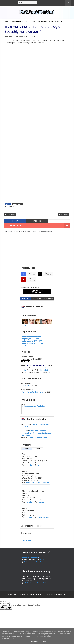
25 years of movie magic (38, 438)
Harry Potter (17, 204)
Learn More (34, 642)
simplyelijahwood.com (30, 340)
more (24, 326)
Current (27, 450)
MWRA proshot (44, 483)
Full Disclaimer (29, 584)
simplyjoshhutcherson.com (32, 344)
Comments (48, 299)
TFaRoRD (41, 503)
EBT (39, 466)
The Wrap (25, 386)
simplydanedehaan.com (31, 337)
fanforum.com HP (29, 342)
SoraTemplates (60, 595)
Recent (26, 299)
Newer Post (10, 215)
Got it (43, 642)
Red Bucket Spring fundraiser (33, 407)
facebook (37, 222)
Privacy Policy (42, 584)
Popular (37, 299)
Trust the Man (43, 518)
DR (40, 342)
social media (33, 563)
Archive (27, 541)
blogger (15, 222)
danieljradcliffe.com (30, 558)
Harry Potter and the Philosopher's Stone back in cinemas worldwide (36, 434)
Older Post (64, 215)
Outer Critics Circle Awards (32, 393)
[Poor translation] (8, 609)
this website (44, 371)
